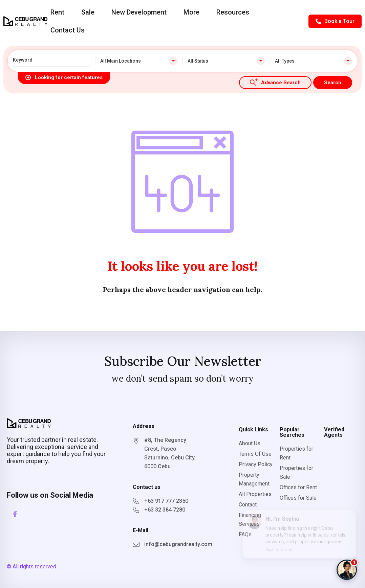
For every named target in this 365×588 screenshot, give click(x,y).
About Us (250, 443)
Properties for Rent (296, 453)
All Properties (255, 494)
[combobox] (139, 61)
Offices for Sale (298, 498)
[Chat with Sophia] (347, 570)
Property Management (254, 479)
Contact (248, 505)
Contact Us (68, 30)
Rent (57, 12)
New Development (139, 12)
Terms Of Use (255, 454)
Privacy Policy (256, 464)
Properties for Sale (296, 472)
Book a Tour (335, 21)
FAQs (245, 534)
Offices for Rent (298, 487)
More (191, 12)
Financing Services (250, 519)
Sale (88, 12)
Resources (233, 12)
